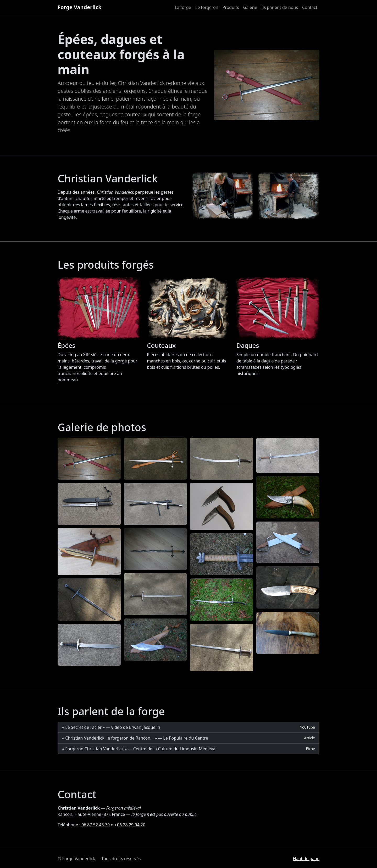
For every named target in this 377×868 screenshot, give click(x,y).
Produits (231, 7)
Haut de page (306, 859)
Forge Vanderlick (80, 7)
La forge (183, 7)
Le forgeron (207, 7)
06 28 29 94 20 (131, 825)
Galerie (250, 7)
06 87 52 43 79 (96, 825)
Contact (310, 7)
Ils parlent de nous (280, 7)
